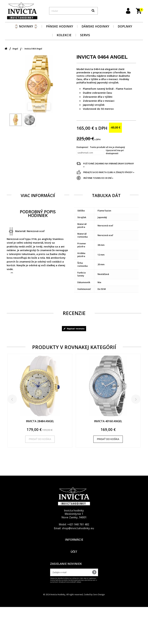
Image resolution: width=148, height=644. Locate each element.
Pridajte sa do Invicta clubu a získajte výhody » (109, 172)
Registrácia (74, 585)
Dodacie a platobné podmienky (74, 546)
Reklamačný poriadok (74, 559)
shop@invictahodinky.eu (78, 528)
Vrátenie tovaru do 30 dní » (98, 178)
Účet (74, 575)
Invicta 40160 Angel (108, 421)
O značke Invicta (74, 563)
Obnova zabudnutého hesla (74, 590)
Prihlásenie (74, 581)
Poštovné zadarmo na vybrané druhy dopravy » (109, 165)
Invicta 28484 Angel (40, 421)
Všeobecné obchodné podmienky (74, 554)
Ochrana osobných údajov (74, 550)
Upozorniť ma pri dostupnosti (115, 152)
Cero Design (99, 632)
